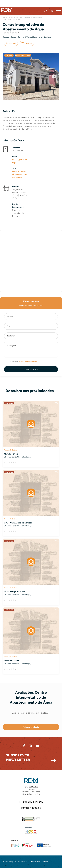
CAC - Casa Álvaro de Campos (18, 523)
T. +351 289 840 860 (31, 802)
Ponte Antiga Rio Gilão (14, 592)
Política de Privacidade (31, 792)
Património (38, 18)
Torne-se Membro (31, 787)
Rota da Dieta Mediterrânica (20, 18)
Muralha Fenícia (11, 454)
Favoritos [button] (29, 43)
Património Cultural (12, 19)
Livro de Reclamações (31, 794)
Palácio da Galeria (12, 661)
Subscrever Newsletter (18, 758)
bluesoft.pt (43, 862)
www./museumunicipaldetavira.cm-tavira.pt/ (20, 174)
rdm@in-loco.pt (31, 808)
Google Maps (11, 43)
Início (5, 18)
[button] (58, 11)
